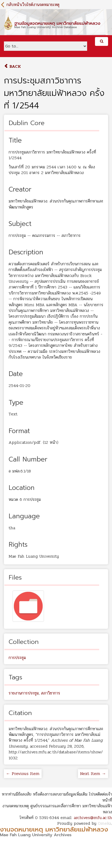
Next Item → (93, 774)
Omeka (105, 823)
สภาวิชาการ (51, 693)
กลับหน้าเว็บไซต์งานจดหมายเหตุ (33, 5)
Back (12, 66)
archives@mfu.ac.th (93, 818)
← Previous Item (23, 774)
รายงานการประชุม (24, 693)
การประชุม (17, 658)
